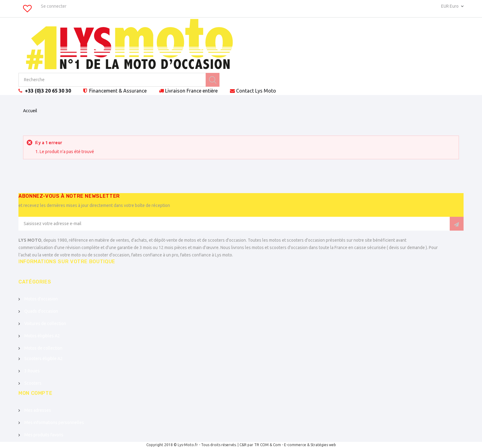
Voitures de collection (45, 323)
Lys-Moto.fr (188, 445)
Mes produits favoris (44, 435)
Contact (256, 91)
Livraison (191, 91)
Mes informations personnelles (54, 422)
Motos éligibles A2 (42, 336)
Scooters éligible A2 (43, 359)
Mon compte (35, 393)
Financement (117, 91)
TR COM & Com (268, 445)
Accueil (30, 111)
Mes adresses (38, 410)
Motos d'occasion (41, 299)
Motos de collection (43, 348)
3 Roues (32, 371)
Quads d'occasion (41, 311)
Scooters (33, 383)
